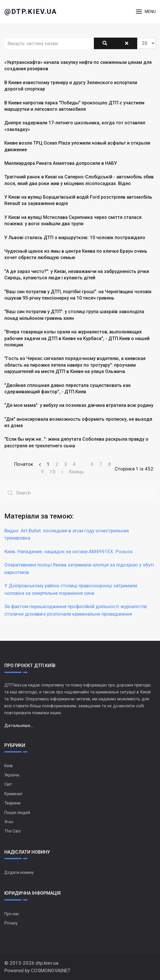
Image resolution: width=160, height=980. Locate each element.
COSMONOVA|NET (51, 970)
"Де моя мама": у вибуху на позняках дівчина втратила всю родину (79, 405)
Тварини (12, 803)
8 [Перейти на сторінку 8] (109, 464)
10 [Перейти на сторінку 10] (53, 472)
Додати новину (19, 872)
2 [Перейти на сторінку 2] (57, 464)
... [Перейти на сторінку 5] (83, 464)
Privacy (11, 923)
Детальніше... (19, 726)
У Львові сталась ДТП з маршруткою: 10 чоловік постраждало (75, 238)
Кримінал (13, 794)
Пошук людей (17, 813)
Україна (12, 775)
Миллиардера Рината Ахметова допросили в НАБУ (61, 163)
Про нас (12, 914)
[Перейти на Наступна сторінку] (62, 472)
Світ (8, 784)
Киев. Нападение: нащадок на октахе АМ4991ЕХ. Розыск (69, 551)
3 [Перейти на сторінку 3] (66, 464)
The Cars (13, 831)
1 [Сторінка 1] (48, 464)
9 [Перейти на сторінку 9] (42, 472)
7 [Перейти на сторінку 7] (101, 464)
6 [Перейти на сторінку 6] (92, 464)
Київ (9, 766)
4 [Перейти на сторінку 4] (74, 464)
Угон (9, 822)
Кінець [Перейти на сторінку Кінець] (76, 472)
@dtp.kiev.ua (31, 12)
